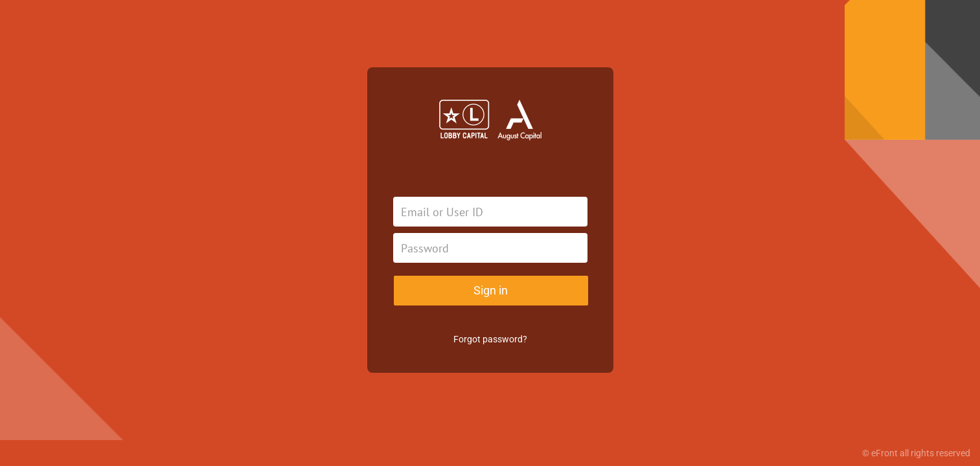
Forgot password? (490, 339)
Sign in (491, 290)
